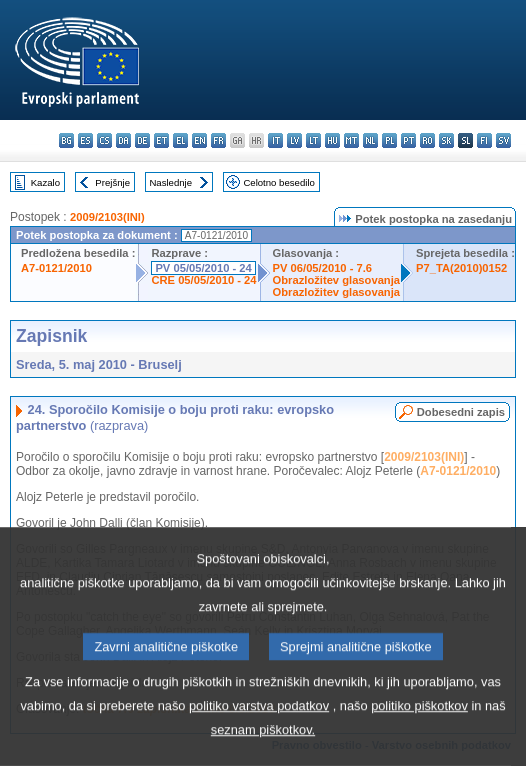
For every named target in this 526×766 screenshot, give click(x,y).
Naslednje (170, 182)
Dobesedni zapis (461, 412)
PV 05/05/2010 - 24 (203, 268)
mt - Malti (351, 140)
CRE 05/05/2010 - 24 (203, 280)
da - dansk (123, 140)
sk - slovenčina (446, 140)
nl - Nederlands (370, 140)
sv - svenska (503, 140)
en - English (199, 140)
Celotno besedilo (278, 182)
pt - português (408, 140)
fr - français (218, 140)
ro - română (427, 140)
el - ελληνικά (180, 140)
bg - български (66, 140)
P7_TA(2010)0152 (461, 268)
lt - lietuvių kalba (313, 140)
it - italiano (275, 140)
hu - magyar (332, 140)
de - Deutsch (142, 140)
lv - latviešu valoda (294, 140)
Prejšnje (112, 182)
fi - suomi (484, 140)
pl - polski (389, 140)
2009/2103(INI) (107, 217)
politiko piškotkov (419, 733)
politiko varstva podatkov (259, 733)
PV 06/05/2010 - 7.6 (323, 268)
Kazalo (45, 182)
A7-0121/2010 (56, 268)
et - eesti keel (161, 140)
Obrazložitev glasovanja (336, 280)
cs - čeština (104, 140)
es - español (85, 140)
